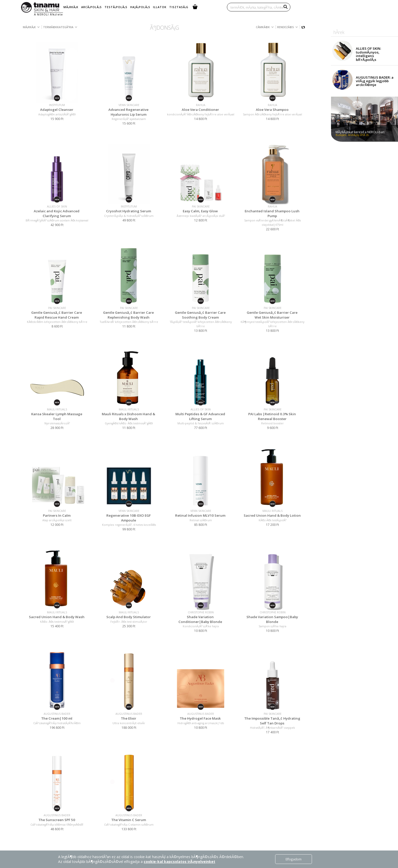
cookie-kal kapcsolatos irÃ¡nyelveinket (179, 862)
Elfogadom (294, 859)
